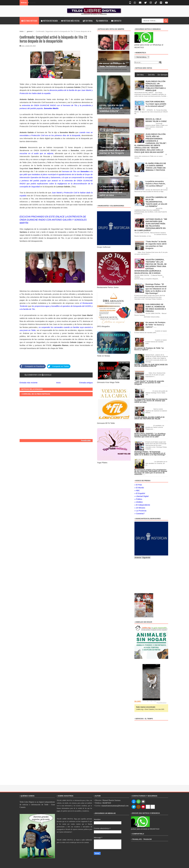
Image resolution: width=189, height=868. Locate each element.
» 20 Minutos (140, 508)
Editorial (88, 21)
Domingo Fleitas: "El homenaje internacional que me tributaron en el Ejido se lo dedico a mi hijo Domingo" (156, 289)
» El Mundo (139, 488)
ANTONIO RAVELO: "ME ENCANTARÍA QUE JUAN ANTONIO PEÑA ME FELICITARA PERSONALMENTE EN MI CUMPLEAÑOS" (151, 225)
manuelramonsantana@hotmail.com (115, 806)
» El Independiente (142, 505)
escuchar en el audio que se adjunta (36, 153)
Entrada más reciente (29, 382)
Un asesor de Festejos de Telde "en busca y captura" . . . (114, 66)
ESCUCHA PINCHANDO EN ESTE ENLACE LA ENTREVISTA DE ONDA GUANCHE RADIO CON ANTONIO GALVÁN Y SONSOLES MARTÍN (53, 220)
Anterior (138, 557)
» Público (138, 499)
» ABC (137, 490)
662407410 (107, 803)
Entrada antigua (86, 382)
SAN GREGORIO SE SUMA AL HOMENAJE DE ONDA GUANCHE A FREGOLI (156, 308)
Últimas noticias (29, 21)
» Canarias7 (140, 513)
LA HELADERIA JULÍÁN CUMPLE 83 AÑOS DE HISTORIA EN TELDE (149, 418)
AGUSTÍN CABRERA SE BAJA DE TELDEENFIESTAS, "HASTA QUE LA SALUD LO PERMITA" (156, 202)
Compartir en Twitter (58, 366)
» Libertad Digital (142, 496)
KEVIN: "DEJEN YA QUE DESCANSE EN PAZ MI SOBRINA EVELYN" (112, 108)
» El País (138, 485)
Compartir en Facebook (32, 366)
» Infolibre (139, 502)
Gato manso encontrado (146, 707)
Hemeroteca (102, 21)
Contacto (116, 21)
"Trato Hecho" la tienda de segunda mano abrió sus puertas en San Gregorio (113, 150)
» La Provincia (140, 511)
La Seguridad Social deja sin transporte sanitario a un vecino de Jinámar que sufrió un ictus (151, 401)
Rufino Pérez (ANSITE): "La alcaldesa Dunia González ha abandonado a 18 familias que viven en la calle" (150, 435)
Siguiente (146, 557)
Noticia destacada (49, 21)
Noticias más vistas (70, 21)
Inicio (22, 31)
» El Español (140, 493)
